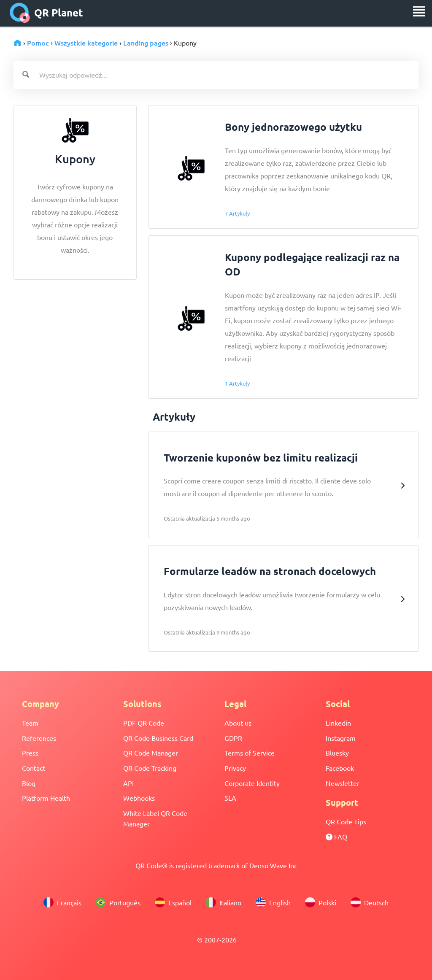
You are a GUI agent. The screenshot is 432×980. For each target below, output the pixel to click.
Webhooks (139, 798)
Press (30, 753)
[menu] (419, 11)
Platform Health (46, 798)
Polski (321, 902)
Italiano (224, 902)
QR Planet (46, 13)
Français (62, 902)
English (273, 902)
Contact (34, 768)
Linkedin (338, 723)
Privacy (235, 768)
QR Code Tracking (150, 768)
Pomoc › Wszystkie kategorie (72, 43)
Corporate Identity (252, 783)
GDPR (233, 738)
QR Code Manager (151, 753)
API (128, 783)
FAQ (336, 837)
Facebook (340, 768)
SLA (230, 798)
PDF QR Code (144, 723)
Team (30, 723)
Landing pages (146, 43)
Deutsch (370, 902)
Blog (29, 783)
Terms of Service (250, 753)
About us (238, 723)
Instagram (341, 738)
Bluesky (337, 753)
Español (173, 902)
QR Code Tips (346, 821)
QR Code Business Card (158, 738)
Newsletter (343, 783)
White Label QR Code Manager (155, 818)
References (39, 738)
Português (118, 902)
